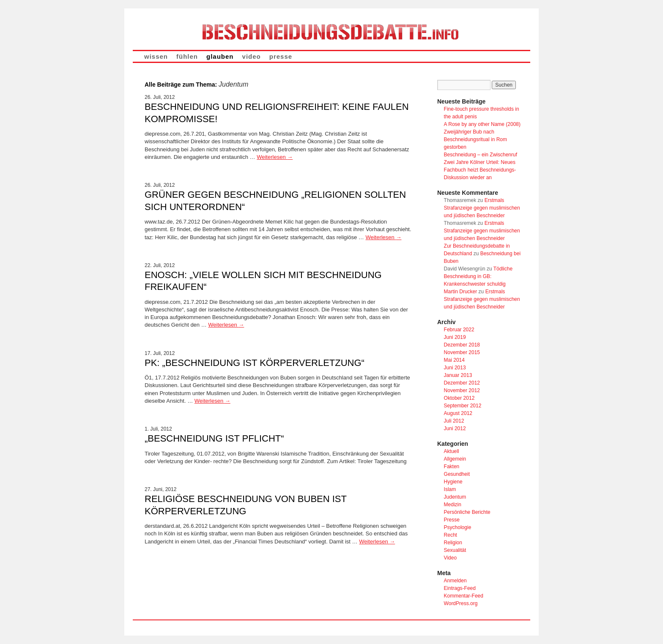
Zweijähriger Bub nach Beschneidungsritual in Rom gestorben (475, 139)
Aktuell (452, 451)
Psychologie (458, 527)
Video (450, 558)
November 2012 (462, 390)
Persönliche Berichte (467, 512)
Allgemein (455, 459)
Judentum (455, 497)
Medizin (453, 505)
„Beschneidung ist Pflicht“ (214, 438)
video (252, 56)
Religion (453, 543)
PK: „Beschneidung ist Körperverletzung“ (255, 363)
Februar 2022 (459, 330)
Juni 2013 (455, 368)
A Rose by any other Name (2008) (482, 124)
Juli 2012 (454, 421)
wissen (156, 56)
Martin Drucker (461, 292)
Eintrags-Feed (460, 588)
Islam (450, 489)
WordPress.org (461, 603)
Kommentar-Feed (464, 596)
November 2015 (462, 352)
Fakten (452, 467)
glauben (220, 56)
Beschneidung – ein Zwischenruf (481, 155)
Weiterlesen (275, 157)
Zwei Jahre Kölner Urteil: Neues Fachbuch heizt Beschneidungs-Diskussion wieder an (480, 170)
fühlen (187, 56)
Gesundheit (457, 474)
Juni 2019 (455, 337)
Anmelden (455, 581)
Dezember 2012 (462, 383)
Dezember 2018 (462, 345)
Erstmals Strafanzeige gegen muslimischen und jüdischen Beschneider (482, 208)
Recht (451, 535)
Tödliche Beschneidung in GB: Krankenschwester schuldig (478, 276)
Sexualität (455, 550)
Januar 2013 (458, 375)
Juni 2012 (455, 428)
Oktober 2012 (459, 398)
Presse (452, 520)
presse (281, 56)
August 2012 (458, 413)
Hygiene (453, 482)
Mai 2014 (454, 360)
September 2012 (463, 406)
